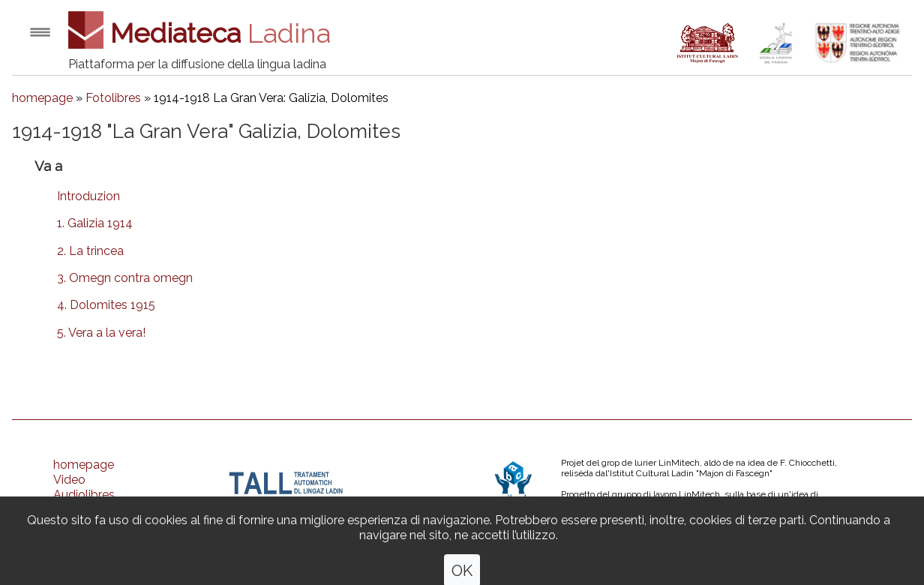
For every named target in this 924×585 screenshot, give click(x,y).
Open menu (40, 32)
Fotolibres (113, 98)
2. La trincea (90, 251)
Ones (68, 555)
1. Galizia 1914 (95, 223)
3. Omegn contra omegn (125, 278)
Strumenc (80, 525)
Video (69, 480)
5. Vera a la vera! (101, 333)
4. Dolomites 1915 (106, 305)
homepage (42, 98)
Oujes (69, 540)
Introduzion (88, 196)
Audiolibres (84, 495)
